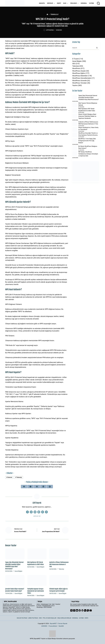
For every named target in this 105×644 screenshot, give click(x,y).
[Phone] (85, 610)
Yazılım (75, 85)
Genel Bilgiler (18, 571)
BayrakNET (53, 624)
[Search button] (97, 48)
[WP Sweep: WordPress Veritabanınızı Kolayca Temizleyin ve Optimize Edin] (75, 154)
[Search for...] (84, 48)
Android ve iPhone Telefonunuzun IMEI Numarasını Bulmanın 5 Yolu (59, 564)
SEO (74, 64)
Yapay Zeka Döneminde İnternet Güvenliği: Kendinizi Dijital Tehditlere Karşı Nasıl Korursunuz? (88, 98)
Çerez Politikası (33, 618)
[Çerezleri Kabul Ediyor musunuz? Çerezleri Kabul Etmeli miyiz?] (15, 580)
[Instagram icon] (39, 512)
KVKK (40, 618)
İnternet (9, 477)
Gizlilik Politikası (22, 618)
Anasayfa (42, 3)
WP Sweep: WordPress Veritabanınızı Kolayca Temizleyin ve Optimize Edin (88, 154)
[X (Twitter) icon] (35, 512)
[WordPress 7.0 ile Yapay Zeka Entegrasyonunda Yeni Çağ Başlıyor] (75, 140)
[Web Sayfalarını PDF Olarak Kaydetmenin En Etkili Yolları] (37, 554)
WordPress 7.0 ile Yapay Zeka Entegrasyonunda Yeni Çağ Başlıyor (87, 141)
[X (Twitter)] (30, 487)
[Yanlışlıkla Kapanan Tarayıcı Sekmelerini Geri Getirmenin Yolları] (37, 580)
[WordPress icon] (46, 512)
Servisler (51, 3)
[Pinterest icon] (43, 512)
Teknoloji (19, 477)
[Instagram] (74, 610)
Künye (86, 618)
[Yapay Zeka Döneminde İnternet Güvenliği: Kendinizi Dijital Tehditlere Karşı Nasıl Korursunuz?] (15, 554)
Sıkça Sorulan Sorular (64, 618)
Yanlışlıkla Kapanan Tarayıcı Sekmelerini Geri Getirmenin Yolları (36, 591)
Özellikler (75, 3)
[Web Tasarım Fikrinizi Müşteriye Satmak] (75, 105)
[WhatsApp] (88, 610)
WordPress (76, 68)
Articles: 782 (37, 516)
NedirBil (61, 626)
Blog (66, 3)
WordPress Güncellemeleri (82, 78)
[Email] (91, 610)
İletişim (92, 3)
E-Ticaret (76, 59)
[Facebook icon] (27, 512)
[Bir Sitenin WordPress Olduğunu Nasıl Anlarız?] (75, 148)
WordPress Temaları (80, 83)
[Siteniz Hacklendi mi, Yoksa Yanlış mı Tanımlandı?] (75, 129)
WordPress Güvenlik (80, 81)
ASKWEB (44, 626)
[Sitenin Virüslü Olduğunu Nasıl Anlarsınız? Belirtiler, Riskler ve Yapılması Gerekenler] (75, 116)
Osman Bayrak (63, 624)
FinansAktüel (53, 626)
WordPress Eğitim (79, 73)
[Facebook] (24, 487)
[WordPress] (82, 610)
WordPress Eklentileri (80, 76)
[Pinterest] (37, 487)
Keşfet (59, 3)
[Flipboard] (50, 487)
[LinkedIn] (43, 487)
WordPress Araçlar (79, 71)
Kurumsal (84, 3)
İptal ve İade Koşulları (50, 618)
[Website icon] (31, 512)
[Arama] (98, 3)
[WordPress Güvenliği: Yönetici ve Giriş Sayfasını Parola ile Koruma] (75, 135)
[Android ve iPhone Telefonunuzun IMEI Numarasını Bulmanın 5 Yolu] (59, 554)
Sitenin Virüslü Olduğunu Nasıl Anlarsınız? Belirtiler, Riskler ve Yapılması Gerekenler (87, 116)
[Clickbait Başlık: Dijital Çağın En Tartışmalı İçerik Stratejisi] (59, 580)
